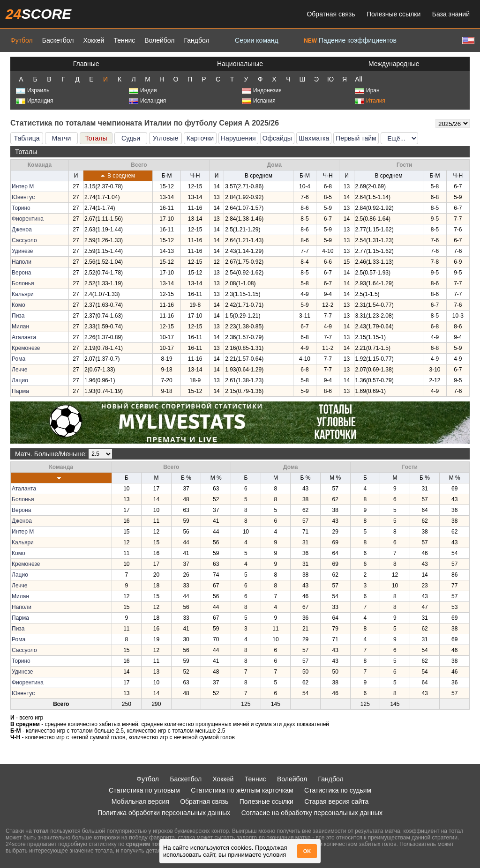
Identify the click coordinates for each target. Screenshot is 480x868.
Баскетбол (58, 40)
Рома (19, 359)
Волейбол (159, 40)
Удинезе (22, 251)
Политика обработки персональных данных (164, 813)
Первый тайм (356, 138)
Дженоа (22, 230)
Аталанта (24, 337)
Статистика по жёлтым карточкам (242, 790)
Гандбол (196, 40)
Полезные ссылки (394, 14)
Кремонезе (26, 348)
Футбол (22, 40)
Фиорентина (28, 219)
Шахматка (314, 138)
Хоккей (94, 40)
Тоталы (96, 138)
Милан (20, 326)
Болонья (23, 283)
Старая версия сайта (336, 801)
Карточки (200, 138)
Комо (19, 305)
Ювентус (23, 197)
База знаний (451, 14)
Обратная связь (331, 14)
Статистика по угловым (144, 790)
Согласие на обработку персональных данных (312, 813)
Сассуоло (24, 240)
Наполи (22, 262)
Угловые (165, 138)
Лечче (19, 370)
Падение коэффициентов (350, 40)
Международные (394, 64)
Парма (20, 391)
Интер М (23, 186)
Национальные (240, 64)
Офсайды (277, 138)
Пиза (18, 316)
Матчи (62, 138)
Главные (86, 64)
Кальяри (23, 294)
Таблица (27, 138)
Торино (21, 208)
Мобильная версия (140, 801)
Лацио (20, 380)
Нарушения (238, 138)
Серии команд (257, 40)
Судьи (131, 138)
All (359, 79)
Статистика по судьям (338, 790)
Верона (21, 273)
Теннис (124, 40)
